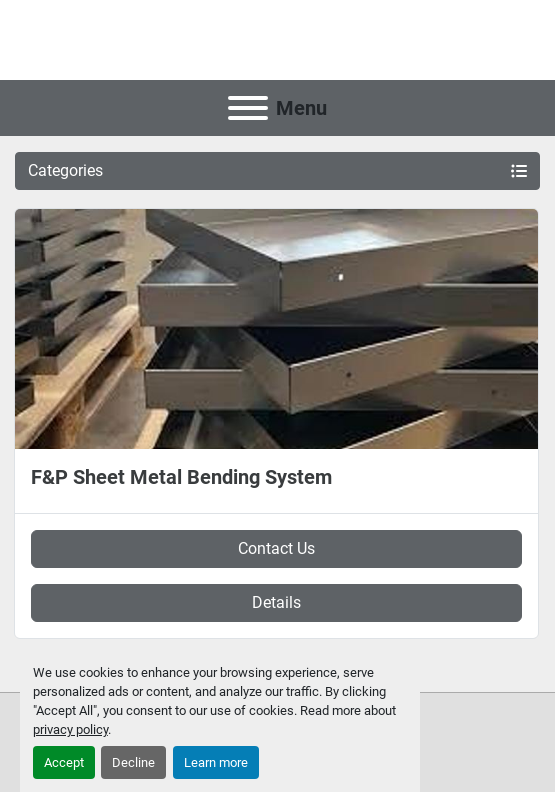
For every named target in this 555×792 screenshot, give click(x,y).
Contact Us (276, 548)
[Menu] (248, 108)
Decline (133, 762)
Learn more (216, 762)
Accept (64, 762)
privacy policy (70, 729)
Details (276, 602)
